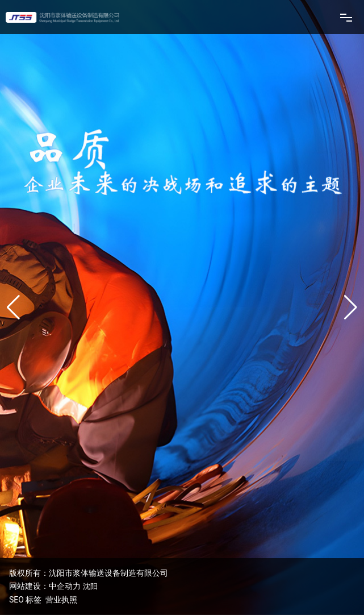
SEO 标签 (25, 600)
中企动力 (65, 586)
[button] (351, 307)
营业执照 (61, 600)
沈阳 (90, 586)
